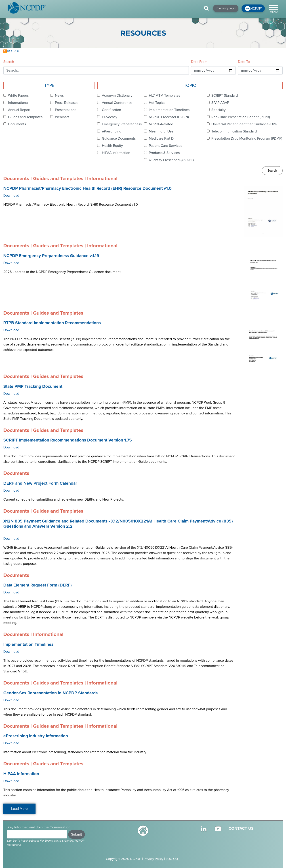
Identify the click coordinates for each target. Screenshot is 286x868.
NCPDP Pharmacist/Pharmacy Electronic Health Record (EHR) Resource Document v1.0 (87, 188)
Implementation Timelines (169, 110)
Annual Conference (117, 103)
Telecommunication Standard (234, 131)
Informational (18, 103)
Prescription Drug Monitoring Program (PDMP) (247, 139)
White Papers (18, 96)
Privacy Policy (154, 859)
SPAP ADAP (220, 103)
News (59, 96)
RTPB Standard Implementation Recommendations (52, 323)
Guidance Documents (119, 139)
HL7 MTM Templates (164, 96)
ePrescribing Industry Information (36, 736)
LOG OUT (173, 859)
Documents (17, 124)
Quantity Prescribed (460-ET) (171, 160)
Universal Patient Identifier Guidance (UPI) (244, 124)
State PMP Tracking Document (33, 386)
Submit (77, 834)
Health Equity (112, 146)
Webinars (62, 117)
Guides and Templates (25, 117)
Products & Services (164, 153)
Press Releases (67, 103)
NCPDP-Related (161, 124)
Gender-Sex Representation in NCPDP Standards (50, 693)
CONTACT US (241, 828)
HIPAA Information (116, 153)
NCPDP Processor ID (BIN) (169, 117)
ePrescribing (112, 131)
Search (9, 62)
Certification (111, 110)
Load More (19, 809)
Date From (199, 62)
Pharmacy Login (226, 8)
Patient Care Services (165, 146)
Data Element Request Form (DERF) (38, 585)
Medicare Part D (161, 139)
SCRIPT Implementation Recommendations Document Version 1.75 (68, 440)
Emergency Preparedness (122, 124)
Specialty (219, 110)
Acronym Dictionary (117, 96)
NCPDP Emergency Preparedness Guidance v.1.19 (51, 256)
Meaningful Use (161, 131)
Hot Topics (157, 103)
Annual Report (19, 110)
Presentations (66, 110)
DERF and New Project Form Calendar (40, 483)
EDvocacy (110, 117)
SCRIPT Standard (225, 96)
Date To (244, 62)
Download (11, 196)
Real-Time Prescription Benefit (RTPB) (241, 117)
